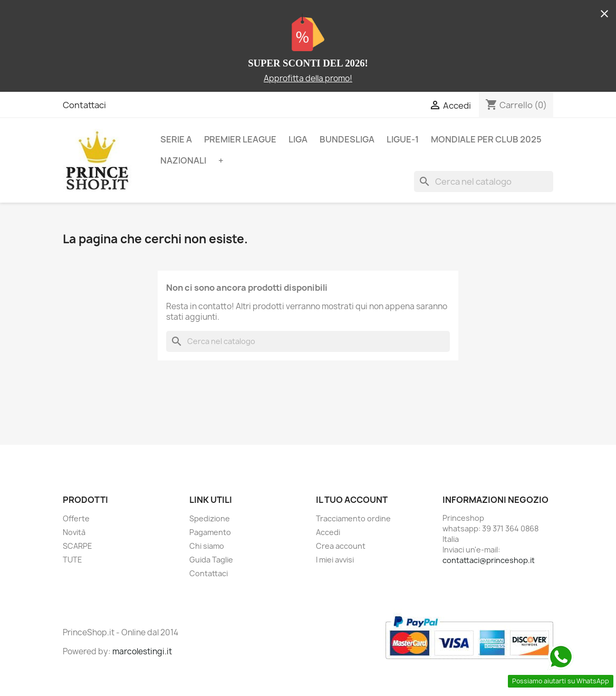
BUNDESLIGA (347, 139)
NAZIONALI (183, 160)
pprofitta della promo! (311, 78)
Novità (74, 532)
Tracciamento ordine (353, 518)
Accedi (328, 532)
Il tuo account (352, 500)
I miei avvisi (335, 560)
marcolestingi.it (142, 651)
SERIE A (176, 139)
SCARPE (78, 546)
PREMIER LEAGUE (240, 139)
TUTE (73, 560)
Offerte (76, 518)
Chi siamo (207, 546)
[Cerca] (484, 182)
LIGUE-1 (403, 139)
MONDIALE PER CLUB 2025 (486, 139)
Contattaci (84, 105)
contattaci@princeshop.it (489, 560)
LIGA (298, 139)
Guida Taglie (211, 560)
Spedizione (210, 518)
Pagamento (210, 532)
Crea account (341, 546)
